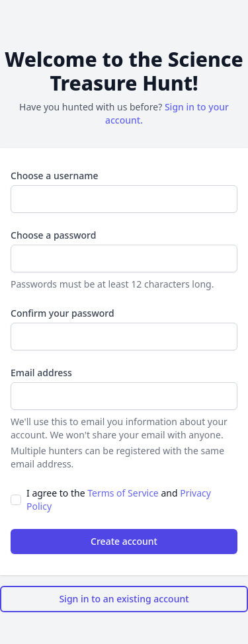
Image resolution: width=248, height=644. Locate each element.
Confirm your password (62, 313)
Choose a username (55, 176)
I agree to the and (119, 500)
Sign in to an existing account (124, 599)
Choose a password (53, 235)
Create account (124, 541)
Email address (41, 373)
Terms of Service (123, 493)
